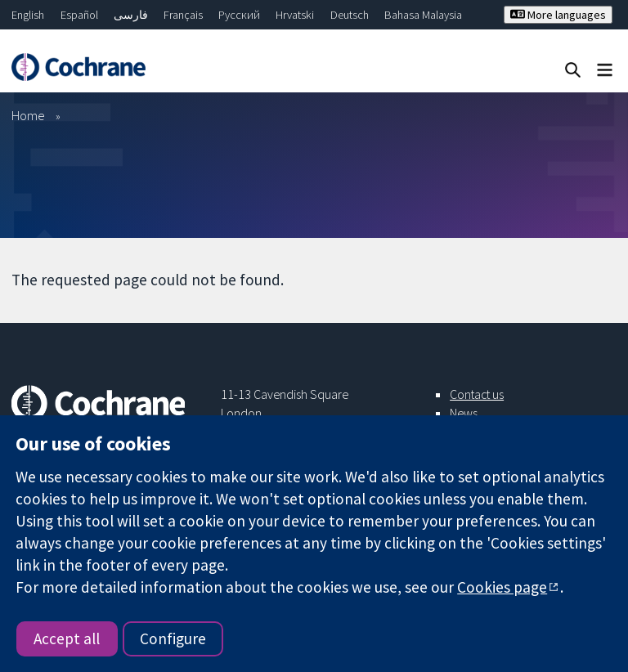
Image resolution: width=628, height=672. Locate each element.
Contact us (477, 394)
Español (79, 15)
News (464, 413)
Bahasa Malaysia (423, 15)
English (28, 15)
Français (183, 15)
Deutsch (350, 15)
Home (28, 115)
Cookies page (502, 587)
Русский (239, 15)
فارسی (131, 15)
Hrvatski (295, 15)
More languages (558, 15)
